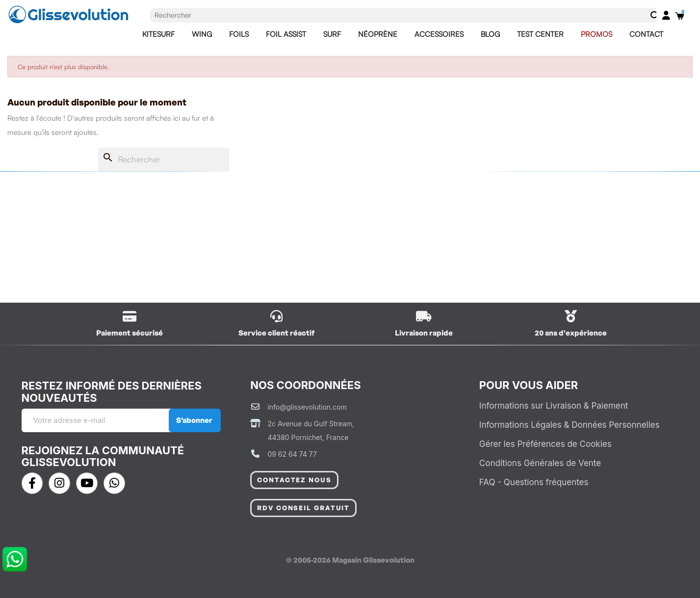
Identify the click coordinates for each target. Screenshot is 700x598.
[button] (294, 480)
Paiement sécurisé (130, 333)
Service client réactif (276, 333)
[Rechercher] (396, 160)
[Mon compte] (666, 15)
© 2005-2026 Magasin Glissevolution (350, 560)
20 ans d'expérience (571, 333)
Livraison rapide (424, 333)
